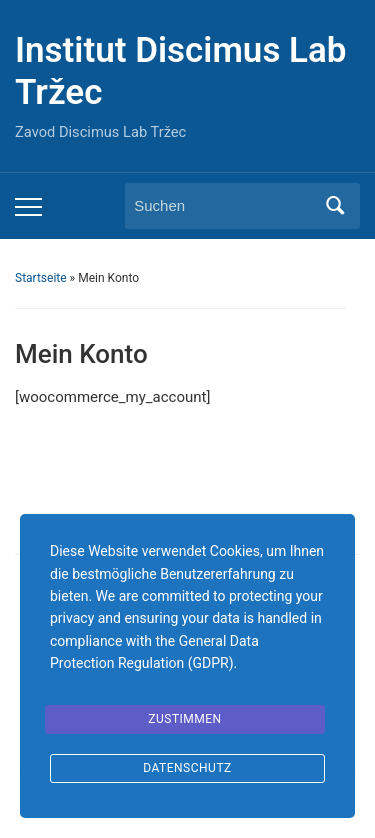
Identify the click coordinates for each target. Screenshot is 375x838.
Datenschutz (187, 768)
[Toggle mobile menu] (28, 207)
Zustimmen (184, 719)
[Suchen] (224, 205)
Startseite (41, 278)
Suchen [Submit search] (335, 206)
